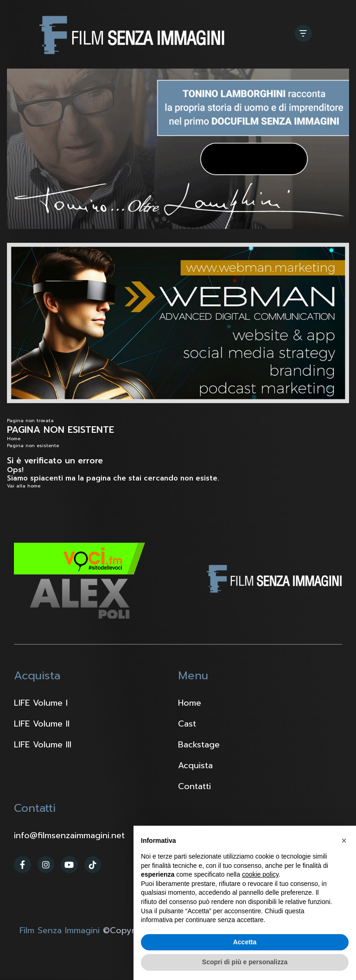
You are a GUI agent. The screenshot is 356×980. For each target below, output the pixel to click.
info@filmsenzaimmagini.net (69, 835)
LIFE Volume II (42, 724)
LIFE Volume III (43, 745)
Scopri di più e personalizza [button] (245, 962)
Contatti (194, 786)
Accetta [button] (245, 942)
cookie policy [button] (260, 874)
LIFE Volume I (41, 703)
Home (14, 439)
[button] (344, 841)
